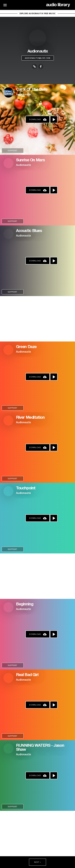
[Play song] (54, 119)
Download (35, 119)
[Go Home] (58, 5)
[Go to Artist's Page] (8, 93)
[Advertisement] (37, 319)
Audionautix (23, 94)
